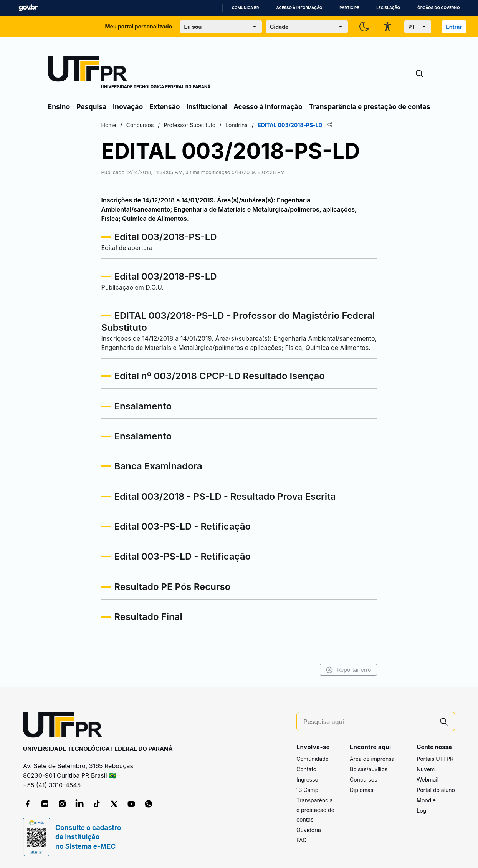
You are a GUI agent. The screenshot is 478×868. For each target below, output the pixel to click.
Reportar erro (348, 670)
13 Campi (308, 790)
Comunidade (313, 759)
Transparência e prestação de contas (370, 107)
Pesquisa (91, 107)
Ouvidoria (309, 830)
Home (109, 125)
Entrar (454, 27)
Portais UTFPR (435, 759)
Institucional (207, 107)
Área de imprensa (372, 759)
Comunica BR (246, 8)
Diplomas (361, 790)
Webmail (428, 779)
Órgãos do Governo (438, 8)
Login (424, 811)
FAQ (302, 840)
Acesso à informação (299, 8)
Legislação (388, 8)
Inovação (128, 107)
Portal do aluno (436, 790)
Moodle (426, 800)
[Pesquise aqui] (369, 722)
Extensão (165, 107)
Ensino (59, 107)
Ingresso (307, 779)
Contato (306, 769)
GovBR (28, 8)
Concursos (364, 779)
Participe (349, 8)
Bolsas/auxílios (369, 769)
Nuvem (426, 769)
